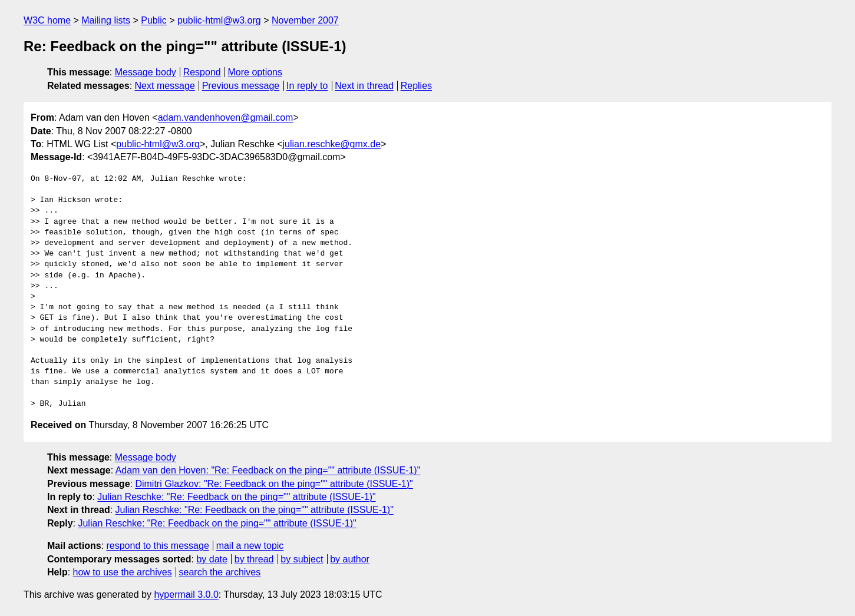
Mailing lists (106, 20)
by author (350, 559)
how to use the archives (123, 572)
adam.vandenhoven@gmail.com (226, 117)
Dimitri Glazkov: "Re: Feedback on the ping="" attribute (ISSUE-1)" (274, 484)
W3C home (47, 20)
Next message (165, 86)
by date (212, 559)
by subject (302, 559)
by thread (254, 559)
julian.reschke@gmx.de (332, 144)
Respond (202, 72)
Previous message (241, 86)
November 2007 (305, 20)
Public (154, 20)
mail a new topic (250, 546)
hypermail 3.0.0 (186, 595)
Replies (416, 86)
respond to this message (157, 546)
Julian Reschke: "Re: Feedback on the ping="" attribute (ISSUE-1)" (236, 497)
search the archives (220, 572)
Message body (146, 72)
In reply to (307, 86)
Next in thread (364, 86)
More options (255, 72)
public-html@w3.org (219, 20)
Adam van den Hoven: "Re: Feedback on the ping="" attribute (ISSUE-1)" (268, 470)
